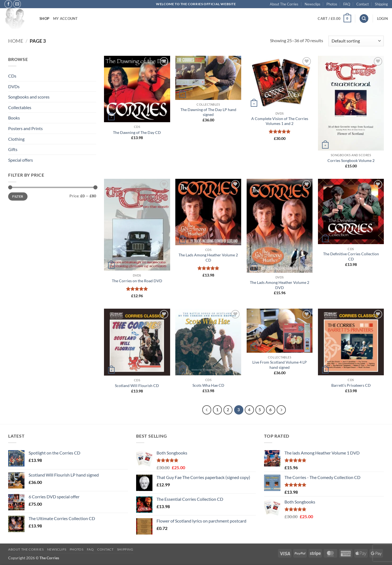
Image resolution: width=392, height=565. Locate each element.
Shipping (381, 4)
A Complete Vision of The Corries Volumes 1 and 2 (280, 121)
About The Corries (284, 4)
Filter (18, 196)
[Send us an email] (17, 4)
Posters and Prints (25, 128)
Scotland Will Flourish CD (137, 386)
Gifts (13, 149)
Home (16, 41)
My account (65, 19)
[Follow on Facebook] (8, 4)
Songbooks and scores (29, 97)
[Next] (281, 410)
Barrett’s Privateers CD (351, 385)
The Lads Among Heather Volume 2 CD (208, 257)
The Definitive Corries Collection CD (351, 256)
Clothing (16, 139)
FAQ (347, 4)
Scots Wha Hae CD (208, 385)
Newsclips (313, 4)
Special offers (21, 160)
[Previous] (207, 410)
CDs (12, 76)
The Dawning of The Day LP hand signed (208, 112)
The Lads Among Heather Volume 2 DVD (280, 285)
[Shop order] (356, 41)
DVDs (14, 86)
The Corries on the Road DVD (137, 281)
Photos (332, 4)
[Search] (364, 19)
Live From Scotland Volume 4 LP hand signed (280, 365)
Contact (363, 4)
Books (14, 118)
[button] (334, 19)
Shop (44, 19)
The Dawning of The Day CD (137, 132)
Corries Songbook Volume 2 (351, 160)
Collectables (20, 107)
